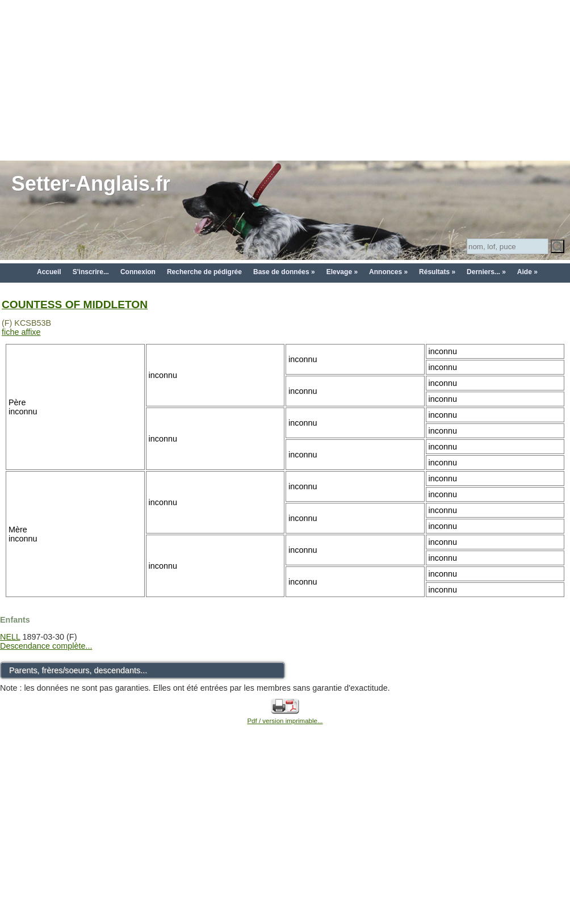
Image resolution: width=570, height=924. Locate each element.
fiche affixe (21, 332)
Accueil (49, 272)
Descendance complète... (46, 646)
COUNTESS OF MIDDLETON (75, 304)
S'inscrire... (91, 272)
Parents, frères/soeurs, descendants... (78, 670)
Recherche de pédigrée (204, 272)
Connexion (138, 272)
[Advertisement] (285, 79)
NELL (10, 637)
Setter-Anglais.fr (91, 184)
